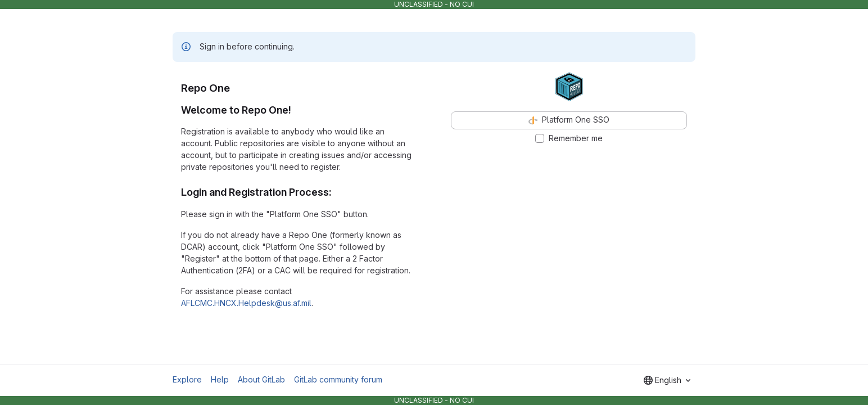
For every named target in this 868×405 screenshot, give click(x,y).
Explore (187, 379)
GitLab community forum (338, 379)
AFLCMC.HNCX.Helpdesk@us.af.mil (246, 303)
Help (220, 379)
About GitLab (261, 379)
